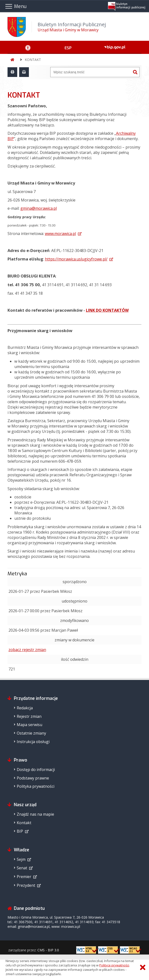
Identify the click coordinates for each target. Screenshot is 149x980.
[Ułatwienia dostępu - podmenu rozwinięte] (28, 47)
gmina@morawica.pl (39, 208)
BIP (20, 831)
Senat (22, 868)
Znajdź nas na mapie (35, 814)
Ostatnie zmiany (31, 733)
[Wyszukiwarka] (91, 72)
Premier (24, 877)
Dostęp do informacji (36, 770)
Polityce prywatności (114, 965)
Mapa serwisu (29, 725)
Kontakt (24, 823)
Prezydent (26, 885)
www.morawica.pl (60, 234)
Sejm (21, 859)
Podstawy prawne (33, 778)
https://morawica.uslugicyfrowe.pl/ (76, 259)
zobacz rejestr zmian (27, 650)
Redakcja (25, 708)
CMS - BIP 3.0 (48, 950)
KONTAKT (33, 60)
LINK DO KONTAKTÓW (107, 310)
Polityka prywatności (36, 786)
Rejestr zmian (29, 716)
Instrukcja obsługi (33, 742)
